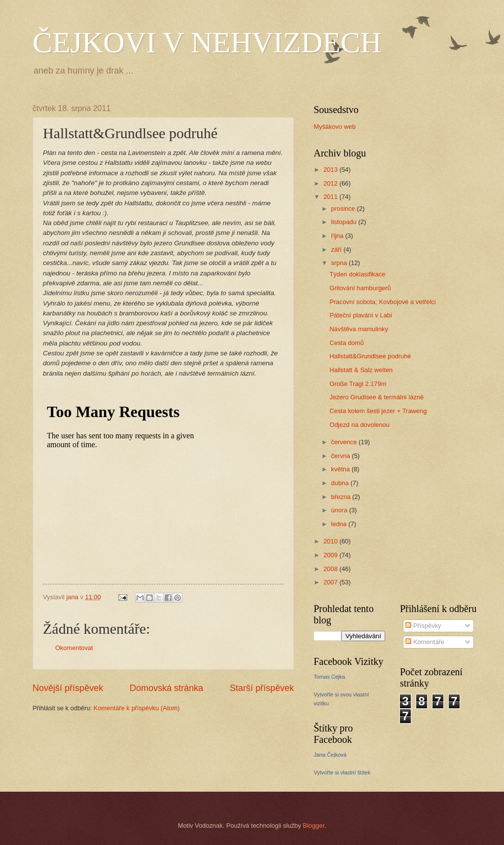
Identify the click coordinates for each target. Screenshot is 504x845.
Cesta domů (346, 343)
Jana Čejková (330, 755)
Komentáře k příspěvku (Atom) (137, 708)
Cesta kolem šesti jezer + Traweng (378, 411)
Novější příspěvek (68, 688)
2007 (331, 582)
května (341, 469)
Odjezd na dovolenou (360, 425)
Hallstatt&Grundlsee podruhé (370, 356)
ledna (340, 524)
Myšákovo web (335, 127)
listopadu (344, 222)
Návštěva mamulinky (359, 329)
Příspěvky (423, 626)
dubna (341, 483)
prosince (344, 209)
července (345, 442)
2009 (331, 555)
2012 (331, 183)
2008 (331, 569)
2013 (331, 170)
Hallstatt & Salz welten (361, 370)
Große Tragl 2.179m (358, 384)
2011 (331, 197)
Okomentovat (74, 648)
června (341, 456)
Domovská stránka (166, 688)
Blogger (314, 826)
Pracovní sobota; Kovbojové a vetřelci (382, 302)
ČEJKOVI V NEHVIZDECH (207, 42)
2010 (331, 541)
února (340, 510)
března (342, 497)
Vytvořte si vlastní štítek (342, 772)
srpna (340, 263)
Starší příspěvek (262, 688)
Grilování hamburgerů (360, 288)
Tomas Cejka (329, 677)
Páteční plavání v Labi (361, 315)
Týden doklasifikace (357, 274)
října (338, 236)
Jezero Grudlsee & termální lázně (377, 397)
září (337, 250)
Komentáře (425, 642)
